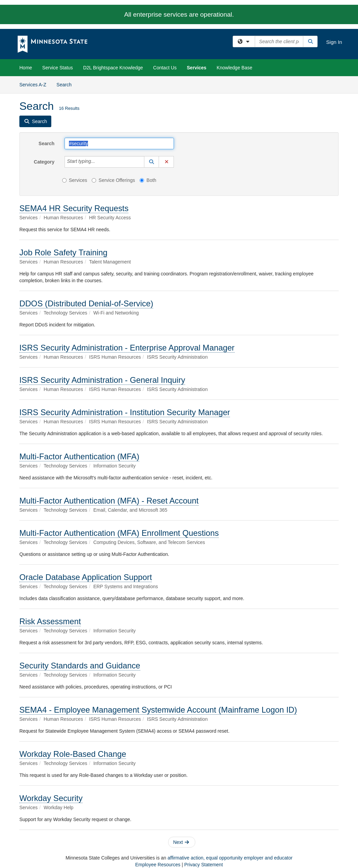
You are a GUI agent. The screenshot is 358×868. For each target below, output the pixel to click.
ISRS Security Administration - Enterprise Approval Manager (127, 348)
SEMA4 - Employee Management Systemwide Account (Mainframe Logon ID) (158, 710)
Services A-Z (33, 85)
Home (26, 68)
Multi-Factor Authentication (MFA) (79, 456)
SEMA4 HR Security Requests (74, 208)
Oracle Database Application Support (86, 577)
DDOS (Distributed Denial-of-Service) (86, 303)
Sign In (334, 42)
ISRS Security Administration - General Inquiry (102, 380)
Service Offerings (113, 180)
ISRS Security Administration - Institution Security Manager (125, 412)
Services (197, 68)
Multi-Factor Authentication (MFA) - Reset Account (109, 501)
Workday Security (51, 798)
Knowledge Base (235, 68)
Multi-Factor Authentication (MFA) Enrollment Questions (119, 533)
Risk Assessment (50, 621)
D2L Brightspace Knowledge (113, 68)
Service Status (57, 68)
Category (44, 162)
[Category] (99, 162)
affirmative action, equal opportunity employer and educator (230, 858)
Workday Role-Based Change (73, 754)
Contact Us (165, 68)
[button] (151, 162)
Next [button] (181, 842)
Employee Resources (158, 865)
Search (66, 84)
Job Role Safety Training (63, 252)
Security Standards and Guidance (80, 666)
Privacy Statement (203, 865)
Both (148, 180)
